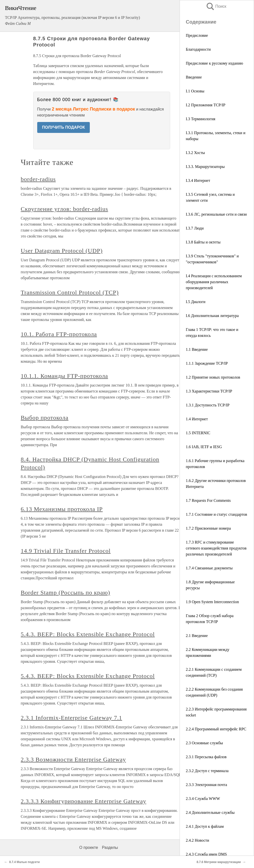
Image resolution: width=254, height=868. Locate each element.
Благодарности (198, 49)
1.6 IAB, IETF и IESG (204, 447)
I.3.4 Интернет (198, 180)
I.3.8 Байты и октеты (203, 242)
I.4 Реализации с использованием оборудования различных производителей (214, 282)
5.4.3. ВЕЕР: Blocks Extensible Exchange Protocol (88, 634)
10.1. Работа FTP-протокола (59, 334)
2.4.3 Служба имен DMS (206, 854)
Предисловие (197, 35)
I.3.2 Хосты (195, 153)
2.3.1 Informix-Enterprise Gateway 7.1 (72, 718)
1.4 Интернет (197, 419)
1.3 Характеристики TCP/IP (209, 391)
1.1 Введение (197, 349)
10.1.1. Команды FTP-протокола (64, 376)
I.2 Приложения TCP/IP (206, 105)
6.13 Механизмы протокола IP (62, 509)
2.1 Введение (197, 636)
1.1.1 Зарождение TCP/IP (207, 363)
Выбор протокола (45, 418)
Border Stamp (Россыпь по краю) (65, 592)
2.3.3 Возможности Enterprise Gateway (73, 759)
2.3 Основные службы (204, 743)
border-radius (38, 179)
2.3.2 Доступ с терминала (207, 771)
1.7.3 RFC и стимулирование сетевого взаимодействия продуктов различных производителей (216, 548)
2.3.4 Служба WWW (203, 799)
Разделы (110, 848)
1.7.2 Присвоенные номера (208, 528)
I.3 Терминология (201, 119)
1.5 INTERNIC (198, 433)
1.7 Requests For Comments (208, 500)
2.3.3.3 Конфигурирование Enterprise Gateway (84, 801)
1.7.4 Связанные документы (209, 568)
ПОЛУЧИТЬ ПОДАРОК (64, 127)
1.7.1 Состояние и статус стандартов (216, 514)
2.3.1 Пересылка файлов (206, 757)
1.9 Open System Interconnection (212, 602)
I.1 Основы (195, 91)
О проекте (89, 848)
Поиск (216, 6)
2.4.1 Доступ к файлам (205, 826)
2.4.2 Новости (197, 840)
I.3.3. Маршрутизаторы (205, 167)
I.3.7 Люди (195, 228)
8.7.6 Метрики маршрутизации (219, 862)
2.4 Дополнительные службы (210, 812)
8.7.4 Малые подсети (24, 862)
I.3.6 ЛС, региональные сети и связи (216, 214)
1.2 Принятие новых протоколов (213, 377)
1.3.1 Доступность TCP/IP (208, 405)
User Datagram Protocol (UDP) (62, 251)
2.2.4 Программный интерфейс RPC (216, 729)
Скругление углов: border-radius (64, 209)
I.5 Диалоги (196, 302)
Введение (194, 77)
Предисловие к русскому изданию (214, 63)
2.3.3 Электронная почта (206, 785)
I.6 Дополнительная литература (212, 316)
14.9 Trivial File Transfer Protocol (66, 551)
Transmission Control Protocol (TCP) (70, 292)
